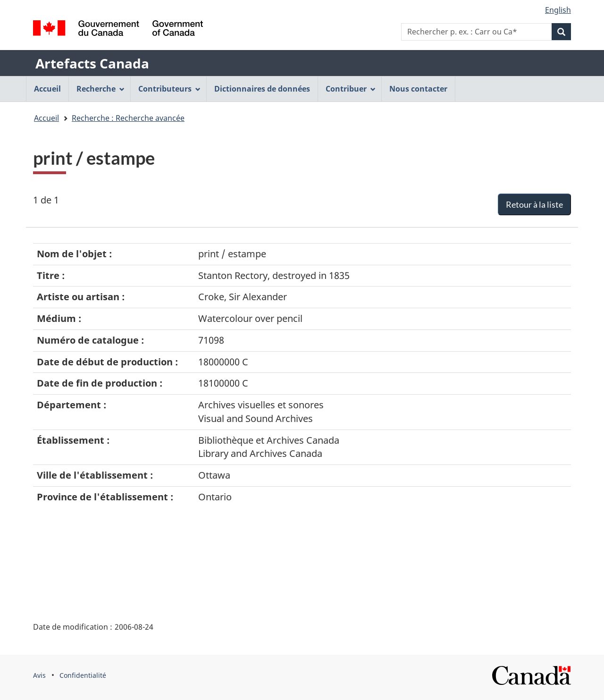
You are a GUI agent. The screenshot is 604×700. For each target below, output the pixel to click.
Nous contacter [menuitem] (418, 89)
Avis (39, 675)
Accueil (46, 118)
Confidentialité (83, 675)
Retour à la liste (534, 204)
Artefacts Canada (92, 63)
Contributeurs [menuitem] (169, 89)
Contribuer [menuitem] (351, 89)
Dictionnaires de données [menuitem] (262, 89)
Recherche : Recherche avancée (128, 118)
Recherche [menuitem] (101, 89)
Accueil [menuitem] (47, 89)
